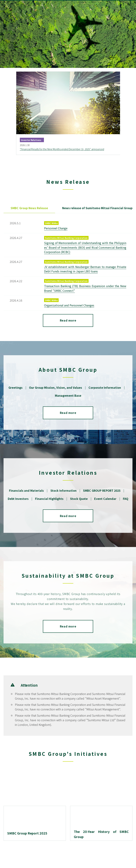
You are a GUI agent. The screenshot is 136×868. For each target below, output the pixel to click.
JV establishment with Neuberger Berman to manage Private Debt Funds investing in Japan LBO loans (85, 269)
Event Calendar (105, 499)
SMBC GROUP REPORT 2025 (102, 490)
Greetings (15, 387)
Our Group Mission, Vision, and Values (56, 387)
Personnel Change (56, 228)
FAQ (126, 499)
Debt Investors (18, 499)
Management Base (68, 395)
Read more (68, 320)
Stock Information (63, 490)
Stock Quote (79, 499)
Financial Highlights (49, 499)
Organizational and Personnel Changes (69, 305)
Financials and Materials (27, 490)
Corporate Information (105, 387)
